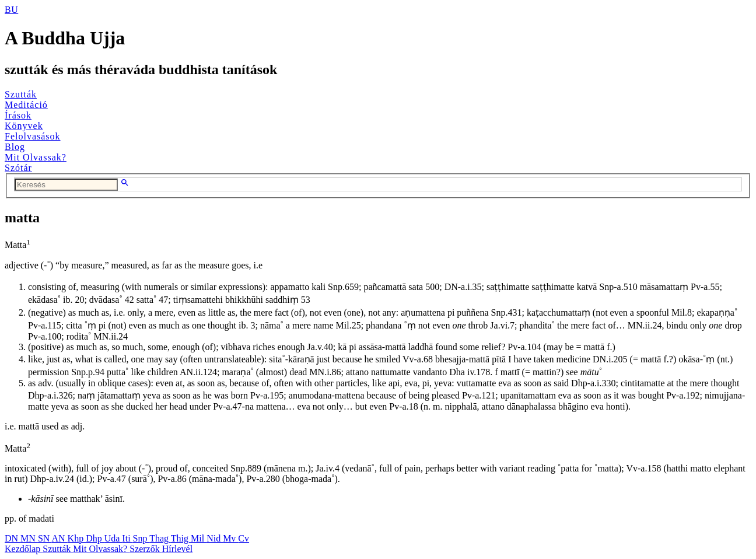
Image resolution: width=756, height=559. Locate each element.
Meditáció (26, 105)
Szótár (18, 168)
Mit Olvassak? (36, 157)
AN (59, 538)
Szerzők (146, 549)
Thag (160, 538)
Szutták (21, 94)
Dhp (95, 538)
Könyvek (24, 126)
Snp (141, 538)
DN (13, 538)
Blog (15, 147)
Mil (199, 538)
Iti (127, 538)
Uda (113, 538)
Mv (230, 538)
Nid (215, 538)
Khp (77, 538)
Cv (244, 538)
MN (29, 538)
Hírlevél (177, 549)
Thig (181, 538)
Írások (18, 115)
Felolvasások (33, 136)
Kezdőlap (24, 549)
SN (45, 538)
